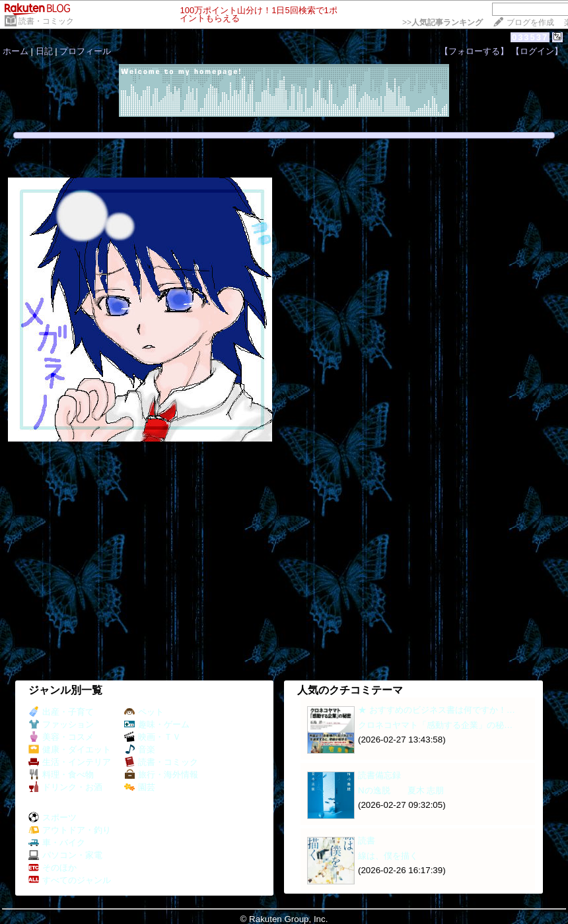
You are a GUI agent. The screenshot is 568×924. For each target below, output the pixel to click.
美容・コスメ (61, 737)
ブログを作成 (530, 22)
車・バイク (57, 842)
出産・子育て (61, 712)
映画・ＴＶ (153, 737)
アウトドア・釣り (70, 830)
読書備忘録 (379, 775)
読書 (367, 841)
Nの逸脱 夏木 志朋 (401, 790)
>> (443, 22)
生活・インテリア (70, 762)
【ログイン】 (537, 51)
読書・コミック (46, 21)
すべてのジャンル (70, 880)
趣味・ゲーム (157, 724)
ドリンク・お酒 (65, 787)
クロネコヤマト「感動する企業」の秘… (435, 725)
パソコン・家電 (65, 855)
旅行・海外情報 (161, 775)
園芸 (140, 787)
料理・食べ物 (61, 775)
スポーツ (53, 817)
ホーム (16, 51)
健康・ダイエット (70, 749)
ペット (144, 712)
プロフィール (85, 51)
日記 (44, 51)
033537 (530, 37)
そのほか (53, 868)
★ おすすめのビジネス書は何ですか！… (437, 710)
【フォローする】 (474, 51)
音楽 (140, 749)
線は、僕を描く (388, 856)
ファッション (61, 724)
